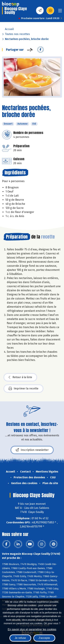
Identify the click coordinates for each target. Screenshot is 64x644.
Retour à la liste (20, 377)
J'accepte (44, 638)
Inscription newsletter (32, 450)
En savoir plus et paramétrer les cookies (32, 629)
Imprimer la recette (23, 389)
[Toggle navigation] (60, 12)
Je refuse (20, 638)
